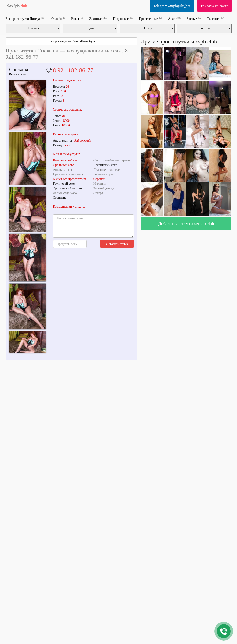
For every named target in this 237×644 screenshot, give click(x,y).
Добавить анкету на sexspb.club (186, 224)
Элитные (98, 19)
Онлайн (58, 19)
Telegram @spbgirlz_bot (172, 6)
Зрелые (194, 19)
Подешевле (123, 19)
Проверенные (151, 19)
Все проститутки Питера (26, 19)
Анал (174, 19)
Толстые (216, 19)
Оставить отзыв (117, 244)
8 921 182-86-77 (73, 70)
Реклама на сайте (214, 6)
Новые (77, 19)
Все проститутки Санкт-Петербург (71, 41)
